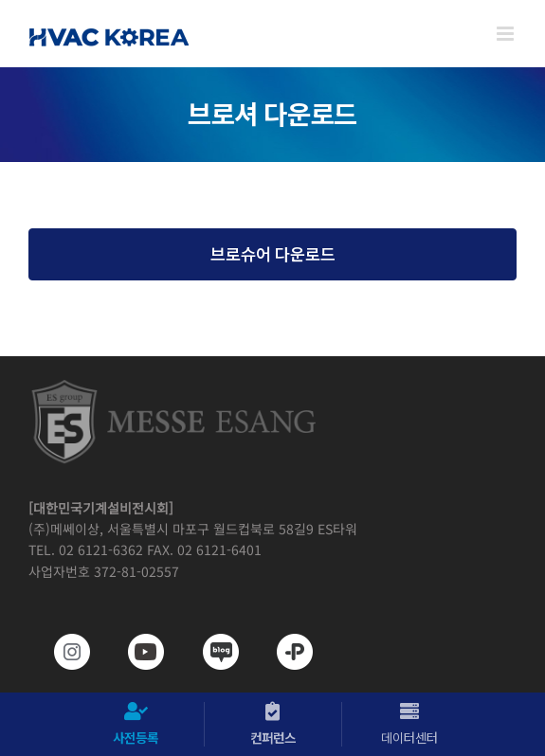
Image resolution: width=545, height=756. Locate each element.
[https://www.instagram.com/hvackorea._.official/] (60, 652)
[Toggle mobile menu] (507, 34)
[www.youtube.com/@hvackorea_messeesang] (134, 652)
